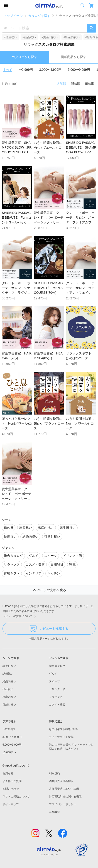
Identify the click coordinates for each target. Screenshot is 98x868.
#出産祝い (10, 37)
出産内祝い (9, 697)
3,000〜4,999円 (50, 70)
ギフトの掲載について (16, 797)
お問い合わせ (11, 789)
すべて (7, 70)
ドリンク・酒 (57, 689)
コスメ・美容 (57, 705)
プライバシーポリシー (63, 804)
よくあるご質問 (12, 781)
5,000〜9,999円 (79, 70)
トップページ (13, 16)
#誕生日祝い (50, 37)
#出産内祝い (71, 37)
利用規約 (54, 773)
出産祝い (8, 689)
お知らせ (8, 773)
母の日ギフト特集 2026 (63, 729)
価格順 (90, 84)
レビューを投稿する (49, 629)
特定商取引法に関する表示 (65, 797)
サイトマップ (11, 804)
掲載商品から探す (73, 57)
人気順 (61, 84)
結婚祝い (8, 674)
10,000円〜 (9, 752)
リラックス (56, 697)
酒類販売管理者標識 (61, 781)
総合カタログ (57, 666)
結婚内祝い (9, 681)
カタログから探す (24, 57)
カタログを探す (39, 16)
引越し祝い (9, 705)
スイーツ (54, 681)
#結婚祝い (29, 37)
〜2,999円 (26, 70)
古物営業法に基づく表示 (64, 789)
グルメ (53, 674)
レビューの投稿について (20, 616)
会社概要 (54, 812)
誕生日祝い (9, 666)
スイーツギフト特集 (61, 737)
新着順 (76, 84)
